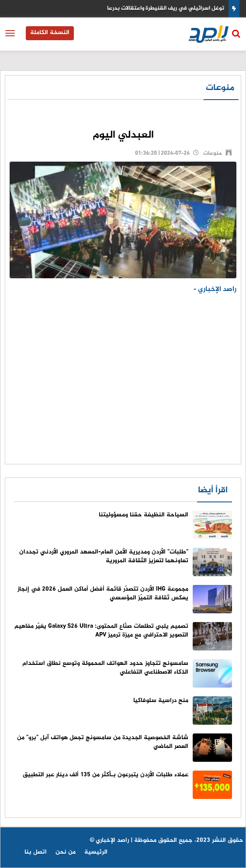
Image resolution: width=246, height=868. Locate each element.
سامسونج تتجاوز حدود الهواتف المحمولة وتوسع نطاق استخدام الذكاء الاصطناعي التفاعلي (105, 668)
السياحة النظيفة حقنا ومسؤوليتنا (144, 515)
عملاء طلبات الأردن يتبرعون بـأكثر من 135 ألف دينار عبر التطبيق (106, 775)
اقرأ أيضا (213, 490)
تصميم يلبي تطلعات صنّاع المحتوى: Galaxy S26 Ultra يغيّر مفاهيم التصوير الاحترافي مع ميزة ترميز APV (101, 631)
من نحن (66, 852)
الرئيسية (96, 852)
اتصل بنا (36, 852)
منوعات (220, 88)
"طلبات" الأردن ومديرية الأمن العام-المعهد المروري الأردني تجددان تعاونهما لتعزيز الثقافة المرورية (104, 556)
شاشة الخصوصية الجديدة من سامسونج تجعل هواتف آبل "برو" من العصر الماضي (103, 742)
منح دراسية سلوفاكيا (161, 700)
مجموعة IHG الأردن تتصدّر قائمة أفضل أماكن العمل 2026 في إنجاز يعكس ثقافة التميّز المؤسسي (103, 593)
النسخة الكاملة (50, 33)
